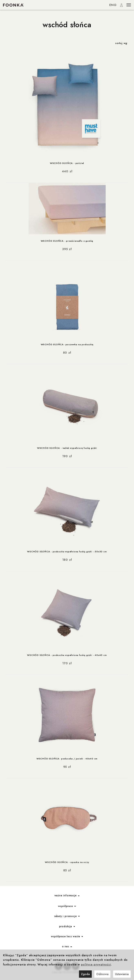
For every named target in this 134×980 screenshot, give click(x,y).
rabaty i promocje (67, 916)
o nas (67, 946)
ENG (113, 5)
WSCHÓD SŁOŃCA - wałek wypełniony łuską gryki (67, 448)
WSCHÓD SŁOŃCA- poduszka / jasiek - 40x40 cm (67, 759)
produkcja (67, 926)
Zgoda (85, 974)
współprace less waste (67, 936)
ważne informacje (67, 895)
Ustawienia (122, 974)
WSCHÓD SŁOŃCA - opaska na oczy (67, 862)
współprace (67, 906)
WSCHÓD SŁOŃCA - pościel (67, 163)
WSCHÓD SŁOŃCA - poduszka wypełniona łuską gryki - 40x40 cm (67, 655)
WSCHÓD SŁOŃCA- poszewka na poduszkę (67, 344)
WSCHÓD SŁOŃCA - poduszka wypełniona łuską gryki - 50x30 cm (67, 551)
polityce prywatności (96, 964)
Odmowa (102, 974)
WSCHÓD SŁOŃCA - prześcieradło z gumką (67, 241)
